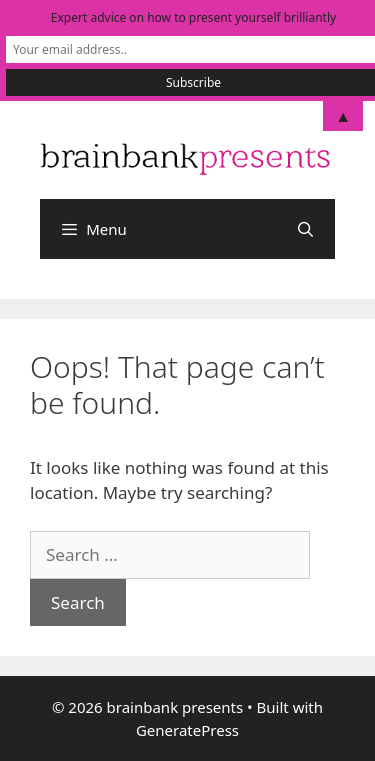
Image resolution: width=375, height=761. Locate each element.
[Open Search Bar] (305, 229)
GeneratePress (187, 730)
